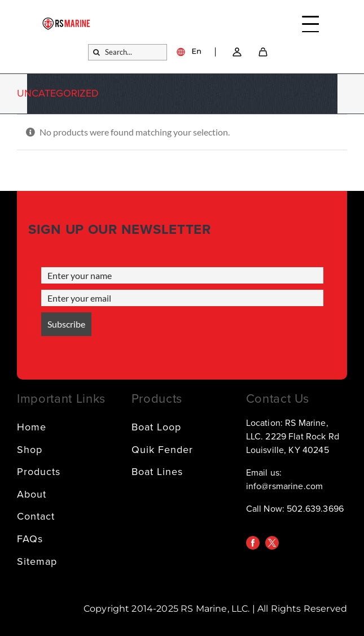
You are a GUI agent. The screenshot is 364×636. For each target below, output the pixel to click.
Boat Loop (156, 427)
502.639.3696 (315, 509)
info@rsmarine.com (285, 486)
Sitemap (37, 561)
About (32, 494)
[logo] (67, 22)
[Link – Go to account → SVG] (237, 52)
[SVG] (263, 52)
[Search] (96, 52)
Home (32, 427)
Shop (30, 450)
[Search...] (128, 52)
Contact (36, 516)
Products (39, 472)
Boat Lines (157, 472)
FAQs (30, 539)
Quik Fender (162, 450)
